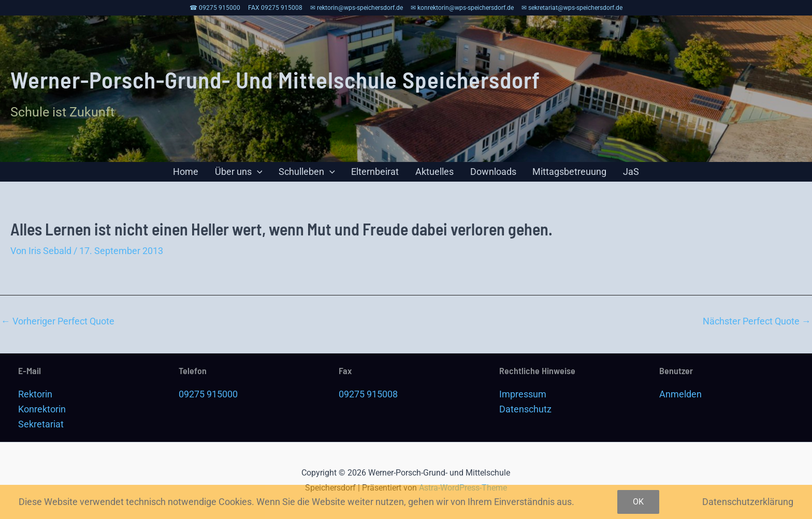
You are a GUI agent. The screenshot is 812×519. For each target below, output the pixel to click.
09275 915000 (208, 394)
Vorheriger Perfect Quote (58, 327)
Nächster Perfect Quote (757, 327)
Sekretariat (41, 424)
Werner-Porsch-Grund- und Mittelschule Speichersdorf (275, 79)
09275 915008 (368, 394)
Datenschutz (525, 409)
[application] (272, 175)
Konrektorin (42, 409)
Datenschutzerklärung (748, 502)
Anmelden (680, 394)
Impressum (523, 394)
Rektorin (35, 394)
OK (638, 502)
